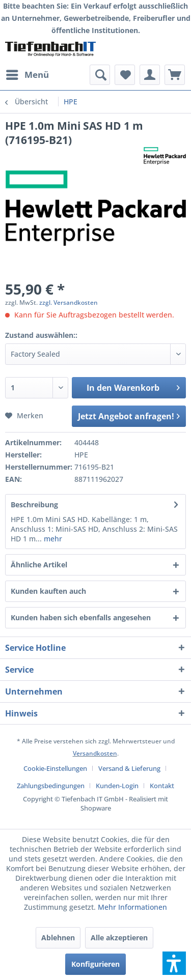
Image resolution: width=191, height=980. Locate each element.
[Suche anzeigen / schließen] (100, 75)
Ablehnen (58, 938)
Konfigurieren (95, 964)
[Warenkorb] (175, 75)
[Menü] (27, 75)
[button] (174, 963)
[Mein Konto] (150, 75)
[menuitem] (27, 75)
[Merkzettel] (125, 75)
